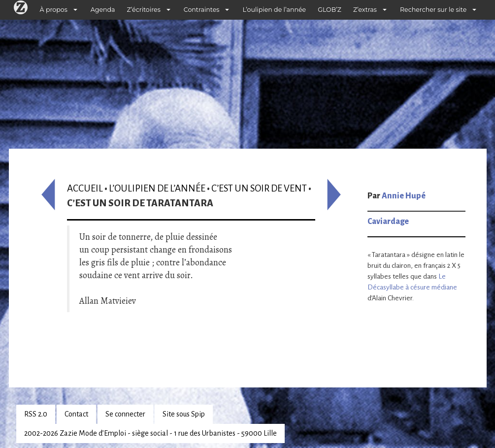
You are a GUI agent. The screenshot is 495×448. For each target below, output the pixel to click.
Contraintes (202, 10)
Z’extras (365, 10)
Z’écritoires (144, 10)
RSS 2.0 (36, 414)
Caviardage (388, 222)
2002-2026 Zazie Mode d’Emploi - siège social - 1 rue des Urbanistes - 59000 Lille (150, 433)
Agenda (103, 10)
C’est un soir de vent (259, 188)
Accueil (85, 188)
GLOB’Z (330, 10)
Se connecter (125, 414)
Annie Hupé (404, 196)
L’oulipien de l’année (274, 10)
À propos (54, 10)
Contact (76, 414)
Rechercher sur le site (433, 10)
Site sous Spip (184, 414)
